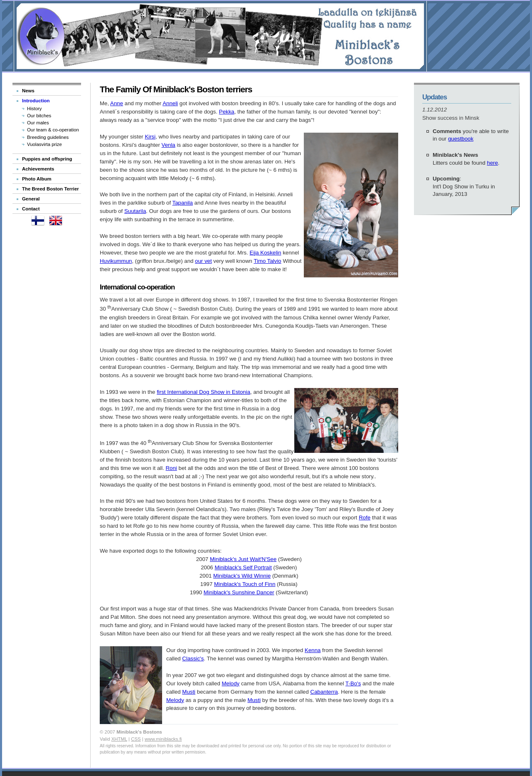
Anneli (170, 103)
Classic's (193, 659)
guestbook (461, 139)
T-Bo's (353, 683)
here (493, 163)
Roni (171, 468)
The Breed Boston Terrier (50, 189)
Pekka (227, 112)
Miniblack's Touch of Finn (245, 584)
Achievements (38, 169)
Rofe (365, 518)
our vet (203, 261)
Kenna (313, 650)
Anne (117, 103)
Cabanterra (324, 692)
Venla (169, 145)
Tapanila (183, 203)
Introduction (36, 101)
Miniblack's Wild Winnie (242, 576)
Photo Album (37, 179)
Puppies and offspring (47, 159)
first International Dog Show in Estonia (203, 392)
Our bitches (39, 116)
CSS (136, 739)
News (28, 91)
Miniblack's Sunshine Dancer (239, 592)
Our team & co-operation (53, 130)
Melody (230, 683)
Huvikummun (116, 261)
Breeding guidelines (48, 137)
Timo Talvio (267, 261)
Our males (38, 123)
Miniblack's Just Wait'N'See (243, 559)
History (34, 109)
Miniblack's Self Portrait (243, 567)
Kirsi (150, 137)
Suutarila (135, 211)
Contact (31, 209)
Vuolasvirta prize (44, 144)
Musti (189, 692)
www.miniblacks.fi (163, 739)
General (31, 199)
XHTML (119, 739)
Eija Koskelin (266, 253)
